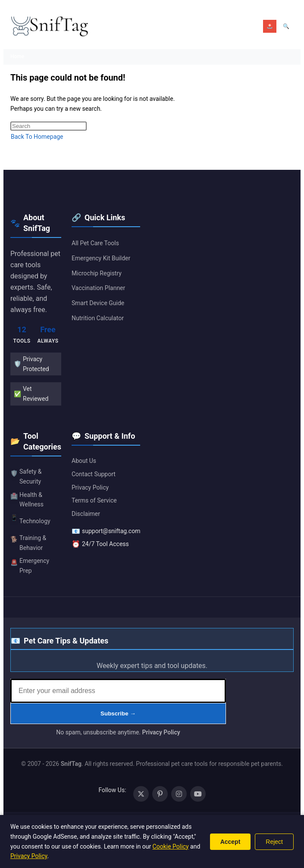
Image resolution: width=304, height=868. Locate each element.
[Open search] (286, 26)
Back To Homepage (37, 137)
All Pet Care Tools (95, 243)
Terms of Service (94, 500)
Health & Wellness (27, 500)
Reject (274, 842)
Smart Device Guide (98, 303)
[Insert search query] (49, 126)
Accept (230, 842)
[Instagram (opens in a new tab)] (179, 794)
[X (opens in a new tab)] (141, 794)
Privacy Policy (90, 487)
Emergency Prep (30, 566)
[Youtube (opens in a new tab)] (198, 794)
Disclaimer (86, 514)
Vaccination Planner (98, 288)
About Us (84, 461)
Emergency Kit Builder (101, 258)
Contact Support (94, 474)
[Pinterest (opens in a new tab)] (160, 794)
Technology (30, 519)
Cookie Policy (171, 846)
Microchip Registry (97, 273)
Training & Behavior (28, 543)
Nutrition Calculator (98, 318)
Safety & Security (26, 476)
